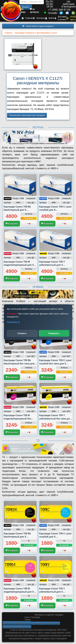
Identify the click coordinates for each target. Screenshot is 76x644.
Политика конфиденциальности (17, 623)
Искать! (26, 7)
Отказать (22, 333)
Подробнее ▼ (13, 322)
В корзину (12, 224)
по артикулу (34, 11)
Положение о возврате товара (46, 623)
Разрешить (54, 333)
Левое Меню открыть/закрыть (38, 26)
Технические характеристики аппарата (27, 115)
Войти (50, 18)
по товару (22, 11)
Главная (27, 18)
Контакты (39, 18)
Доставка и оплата (60, 18)
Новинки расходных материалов (17, 627)
